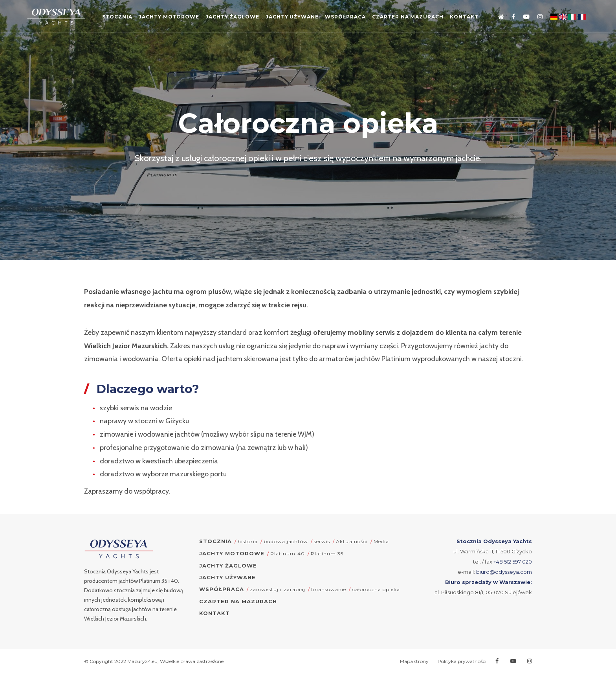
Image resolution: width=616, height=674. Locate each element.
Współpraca (367, 18)
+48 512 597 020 (513, 562)
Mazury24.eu (142, 661)
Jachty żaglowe (246, 18)
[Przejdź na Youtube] (522, 17)
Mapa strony (414, 661)
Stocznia (122, 18)
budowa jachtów (286, 541)
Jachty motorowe (178, 18)
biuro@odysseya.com (504, 572)
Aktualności (352, 541)
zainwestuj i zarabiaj (278, 589)
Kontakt (308, 42)
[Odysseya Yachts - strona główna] (119, 549)
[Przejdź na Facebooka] (509, 17)
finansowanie (329, 589)
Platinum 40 (287, 554)
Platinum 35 (327, 554)
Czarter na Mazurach (434, 18)
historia (248, 541)
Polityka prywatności (462, 661)
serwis (322, 541)
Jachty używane (309, 18)
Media (381, 541)
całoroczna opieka (376, 589)
